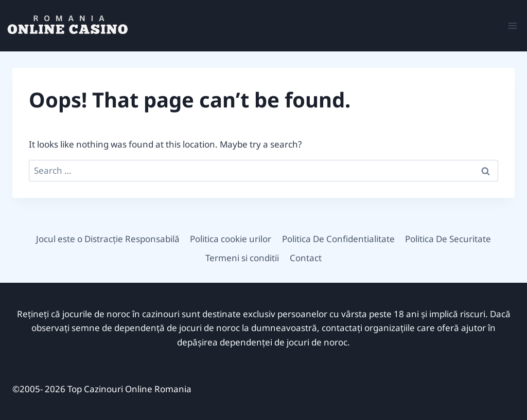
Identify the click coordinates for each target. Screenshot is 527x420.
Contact (306, 258)
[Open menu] (512, 25)
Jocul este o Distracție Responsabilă (108, 239)
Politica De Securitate (448, 239)
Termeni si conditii (242, 258)
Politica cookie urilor (231, 239)
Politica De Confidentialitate (338, 239)
